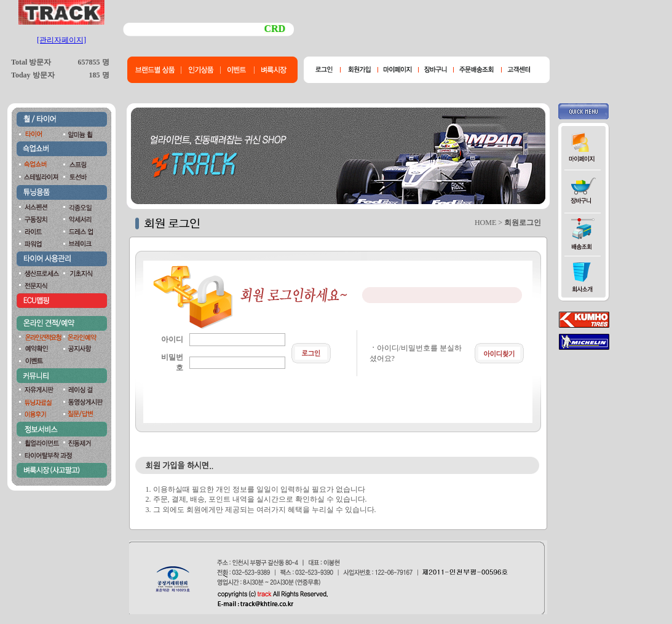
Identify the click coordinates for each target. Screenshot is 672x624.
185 (95, 75)
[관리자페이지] (61, 40)
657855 (89, 62)
